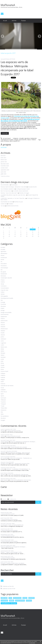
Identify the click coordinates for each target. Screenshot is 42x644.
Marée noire (4, 347)
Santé (2, 382)
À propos (24, 21)
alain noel (4, 598)
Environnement (23, 140)
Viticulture (3, 418)
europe (25, 598)
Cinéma (3, 282)
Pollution (34, 140)
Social (2, 388)
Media (2, 349)
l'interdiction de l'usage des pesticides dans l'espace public (20, 117)
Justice (2, 337)
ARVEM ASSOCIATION (13, 206)
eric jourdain (4, 458)
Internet (3, 335)
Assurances (4, 266)
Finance (3, 319)
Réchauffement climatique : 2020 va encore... (19, 453)
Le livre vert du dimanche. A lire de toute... (18, 475)
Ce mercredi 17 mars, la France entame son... (12, 525)
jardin (2, 141)
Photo (2, 369)
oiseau (12, 601)
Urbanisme (3, 410)
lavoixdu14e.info (33, 187)
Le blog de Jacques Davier (23, 189)
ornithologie (4, 601)
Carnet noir (4, 204)
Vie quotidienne (5, 416)
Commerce (4, 286)
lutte (10, 598)
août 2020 (3, 172)
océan (2, 359)
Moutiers (3, 475)
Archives (14, 21)
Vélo (2, 412)
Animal (2, 256)
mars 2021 (3, 158)
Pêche (2, 363)
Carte (4, 487)
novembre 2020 (5, 166)
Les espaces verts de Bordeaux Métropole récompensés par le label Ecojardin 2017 (17, 68)
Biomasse (3, 276)
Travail (2, 406)
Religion (3, 380)
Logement (3, 343)
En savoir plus (32, 643)
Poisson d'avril (4, 371)
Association (4, 264)
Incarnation (14, 185)
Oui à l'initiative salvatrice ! (7, 189)
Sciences (3, 384)
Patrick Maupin (5, 442)
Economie (3, 304)
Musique (3, 353)
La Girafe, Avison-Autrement (21, 191)
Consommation (5, 288)
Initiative (3, 331)
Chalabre (11, 204)
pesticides (32, 598)
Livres (2, 341)
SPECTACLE (4, 392)
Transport (3, 404)
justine (2, 469)
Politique (3, 373)
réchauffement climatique (9, 603)
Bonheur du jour (19, 202)
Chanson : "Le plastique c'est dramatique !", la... (18, 469)
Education (3, 306)
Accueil (5, 21)
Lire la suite (5, 133)
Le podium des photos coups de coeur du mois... (13, 195)
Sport (2, 394)
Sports (2, 396)
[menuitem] (5, 21)
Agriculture (27, 138)
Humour (3, 325)
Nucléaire (3, 357)
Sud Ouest (3, 398)
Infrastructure (4, 329)
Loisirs (2, 345)
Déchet (3, 294)
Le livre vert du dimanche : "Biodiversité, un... (21, 458)
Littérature (3, 339)
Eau (2, 300)
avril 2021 (3, 156)
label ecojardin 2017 (15, 141)
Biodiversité (34, 138)
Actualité (22, 138)
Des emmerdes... (5, 185)
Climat (2, 284)
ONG (2, 361)
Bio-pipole (3, 272)
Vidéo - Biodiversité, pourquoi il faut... (20, 464)
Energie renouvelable (6, 313)
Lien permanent (6, 138)
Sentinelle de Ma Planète (7, 386)
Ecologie (16, 140)
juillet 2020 (3, 174)
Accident (3, 247)
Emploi (2, 308)
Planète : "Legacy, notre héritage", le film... (12, 552)
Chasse (3, 280)
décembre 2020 (5, 164)
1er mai (3, 206)
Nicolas (3, 431)
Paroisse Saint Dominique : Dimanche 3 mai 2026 (13, 187)
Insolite (3, 333)
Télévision (3, 400)
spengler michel (5, 464)
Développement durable (7, 140)
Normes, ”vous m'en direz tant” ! (9, 193)
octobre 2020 (4, 168)
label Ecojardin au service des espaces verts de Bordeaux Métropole (20, 120)
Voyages (3, 420)
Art (1, 262)
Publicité (3, 378)
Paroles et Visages (24, 193)
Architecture (4, 258)
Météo (2, 351)
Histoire (3, 323)
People (3, 365)
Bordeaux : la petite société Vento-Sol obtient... (13, 563)
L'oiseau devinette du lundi (14, 431)
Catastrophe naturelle (6, 278)
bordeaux (7, 141)
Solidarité (3, 390)
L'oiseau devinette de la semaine (18, 447)
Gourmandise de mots (6, 202)
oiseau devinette (20, 601)
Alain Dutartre (4, 447)
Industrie (3, 327)
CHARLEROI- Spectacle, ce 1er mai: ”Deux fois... (13, 198)
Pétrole (3, 367)
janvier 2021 (4, 162)
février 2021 (4, 160)
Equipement (4, 317)
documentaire (17, 598)
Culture (3, 292)
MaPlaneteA (8, 5)
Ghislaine (3, 453)
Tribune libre (4, 408)
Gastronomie (4, 321)
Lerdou (3, 436)
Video (2, 414)
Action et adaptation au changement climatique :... (23, 442)
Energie (3, 310)
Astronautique (4, 268)
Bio (2, 270)
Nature (29, 140)
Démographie (4, 296)
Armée (2, 260)
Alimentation (4, 254)
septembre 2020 (5, 170)
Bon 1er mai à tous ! (6, 191)
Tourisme (3, 402)
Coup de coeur (4, 290)
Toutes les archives (5, 176)
